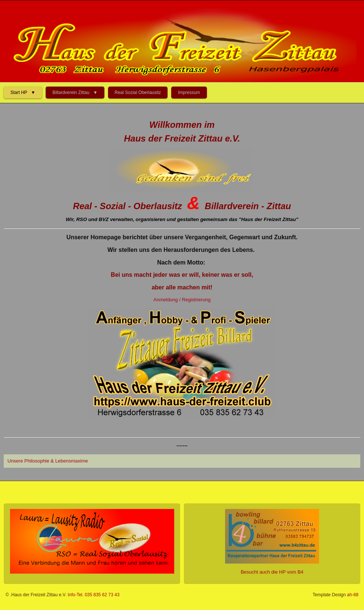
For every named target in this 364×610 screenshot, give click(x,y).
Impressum (189, 93)
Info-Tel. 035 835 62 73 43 (93, 595)
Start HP (19, 93)
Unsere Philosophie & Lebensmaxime (48, 461)
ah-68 (353, 595)
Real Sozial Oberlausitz (138, 93)
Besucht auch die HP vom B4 (272, 572)
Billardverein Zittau (71, 93)
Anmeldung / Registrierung (182, 300)
